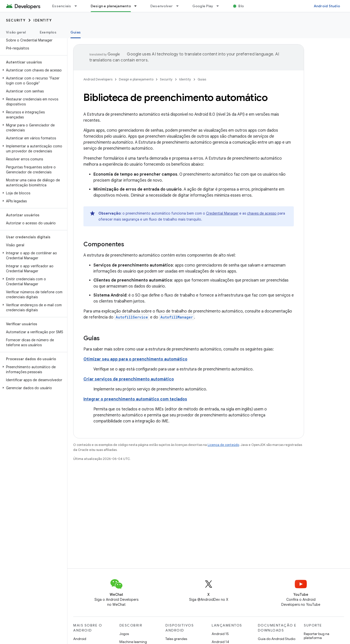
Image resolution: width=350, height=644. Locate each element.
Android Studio (327, 6)
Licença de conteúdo (223, 445)
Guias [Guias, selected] (76, 32)
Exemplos (48, 32)
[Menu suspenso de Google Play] (220, 6)
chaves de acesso (262, 213)
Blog (242, 6)
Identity (43, 20)
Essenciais (62, 6)
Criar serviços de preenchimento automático (129, 379)
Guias (202, 79)
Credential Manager (222, 213)
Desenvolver (162, 6)
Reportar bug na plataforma (317, 636)
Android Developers (98, 79)
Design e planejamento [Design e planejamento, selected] (111, 6)
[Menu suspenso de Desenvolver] (180, 6)
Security (16, 20)
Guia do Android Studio (277, 639)
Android (80, 639)
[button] (33, 70)
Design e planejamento (136, 79)
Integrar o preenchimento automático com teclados (135, 399)
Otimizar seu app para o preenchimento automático (135, 359)
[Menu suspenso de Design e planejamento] (138, 6)
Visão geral (16, 32)
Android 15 (220, 634)
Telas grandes (176, 639)
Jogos (124, 634)
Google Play (203, 6)
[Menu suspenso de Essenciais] (78, 6)
